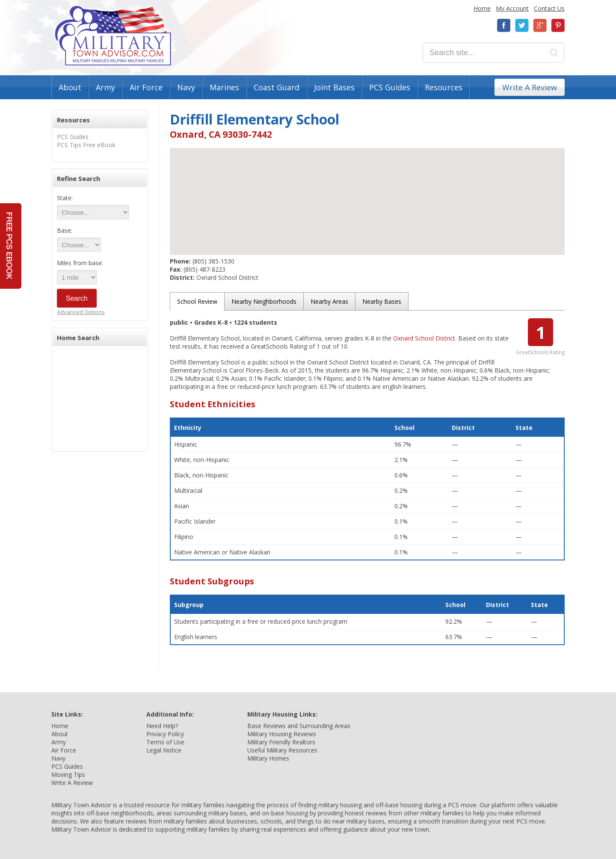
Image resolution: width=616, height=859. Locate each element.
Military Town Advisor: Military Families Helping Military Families (113, 36)
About (70, 87)
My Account (512, 8)
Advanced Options (81, 312)
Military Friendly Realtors (281, 742)
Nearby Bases (382, 301)
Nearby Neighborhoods (264, 301)
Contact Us (549, 8)
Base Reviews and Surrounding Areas (299, 726)
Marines (224, 87)
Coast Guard (277, 87)
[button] (367, 194)
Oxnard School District (424, 338)
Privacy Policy (165, 734)
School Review (197, 301)
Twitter (522, 25)
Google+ (540, 25)
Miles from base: (80, 263)
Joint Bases (334, 87)
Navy (186, 87)
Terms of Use (165, 742)
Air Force (146, 87)
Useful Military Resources (282, 750)
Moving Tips (68, 775)
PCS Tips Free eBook (86, 145)
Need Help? (162, 726)
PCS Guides (390, 87)
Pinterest (558, 25)
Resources (444, 87)
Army (105, 87)
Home (482, 8)
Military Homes (268, 758)
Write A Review (530, 87)
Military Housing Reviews (282, 734)
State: (65, 198)
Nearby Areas (329, 301)
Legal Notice (164, 750)
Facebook (504, 25)
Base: (65, 230)
